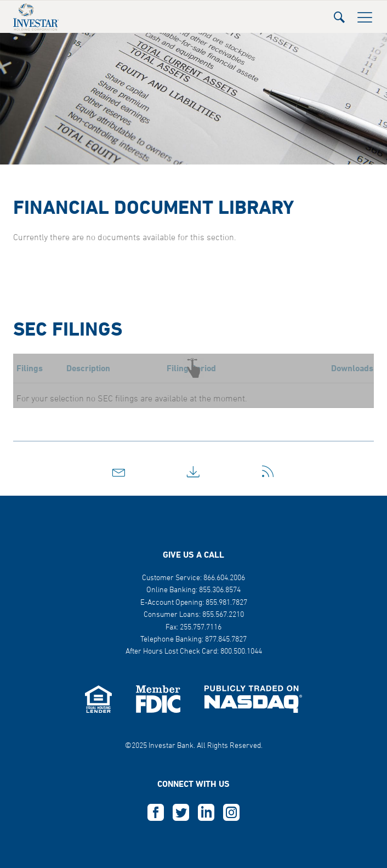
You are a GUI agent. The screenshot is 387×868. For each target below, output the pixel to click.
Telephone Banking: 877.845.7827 (193, 640)
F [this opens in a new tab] (156, 813)
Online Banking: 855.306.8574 (193, 590)
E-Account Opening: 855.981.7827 (194, 603)
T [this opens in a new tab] (181, 813)
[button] (339, 14)
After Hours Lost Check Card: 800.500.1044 (194, 652)
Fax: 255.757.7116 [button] (193, 628)
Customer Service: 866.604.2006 (193, 578)
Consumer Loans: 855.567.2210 (194, 615)
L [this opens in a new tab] (206, 813)
